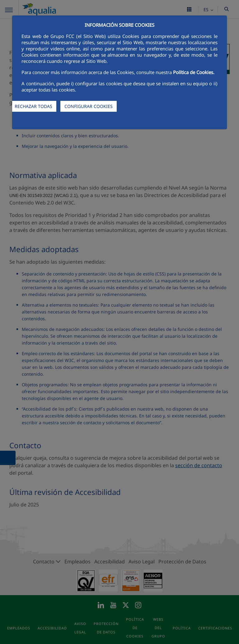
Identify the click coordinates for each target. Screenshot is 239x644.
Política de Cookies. (194, 72)
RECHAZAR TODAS (33, 106)
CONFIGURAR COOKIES (89, 106)
